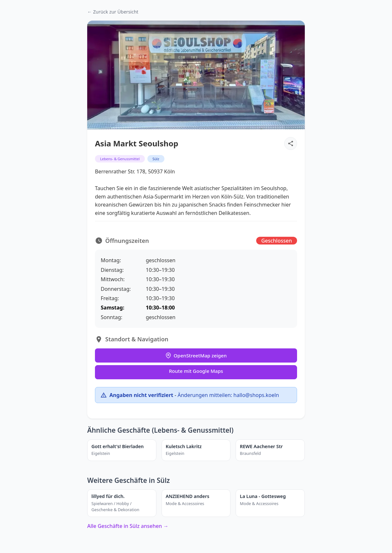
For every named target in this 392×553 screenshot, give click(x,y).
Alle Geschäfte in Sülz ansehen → (128, 526)
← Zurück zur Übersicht (113, 12)
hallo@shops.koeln (256, 395)
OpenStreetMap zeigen (196, 355)
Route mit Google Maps (196, 371)
